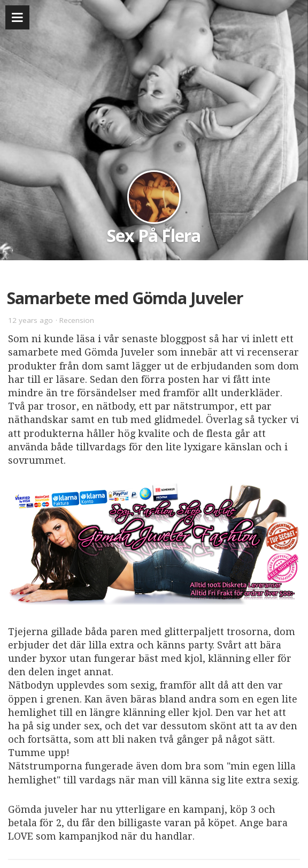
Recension (77, 320)
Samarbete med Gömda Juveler (125, 298)
